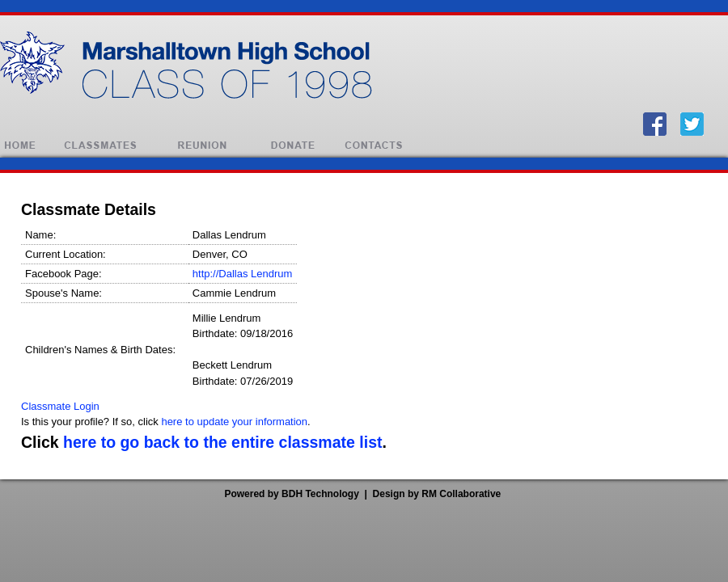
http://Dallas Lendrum (243, 274)
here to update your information (234, 422)
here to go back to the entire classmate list (222, 442)
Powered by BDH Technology (291, 494)
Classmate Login (60, 406)
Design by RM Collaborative (437, 494)
